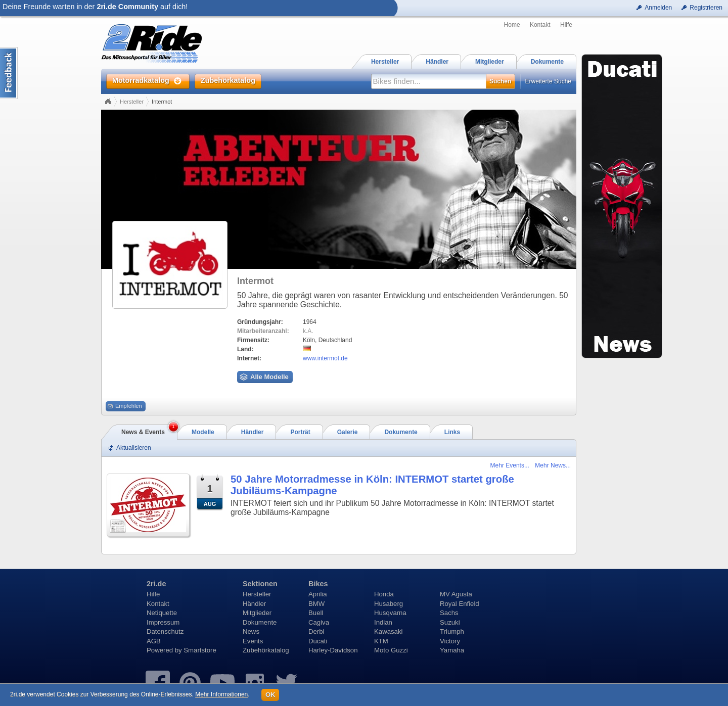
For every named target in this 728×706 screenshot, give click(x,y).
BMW (316, 604)
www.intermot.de (325, 358)
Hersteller (132, 102)
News (251, 631)
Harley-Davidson (333, 650)
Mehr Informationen (221, 694)
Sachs (449, 613)
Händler (254, 604)
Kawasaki (388, 631)
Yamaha (452, 650)
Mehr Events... (510, 465)
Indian (383, 622)
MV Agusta (456, 594)
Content (9, 73)
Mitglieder (257, 613)
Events (253, 641)
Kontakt (540, 25)
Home (512, 25)
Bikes (318, 584)
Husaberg (389, 604)
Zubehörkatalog (266, 650)
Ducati (318, 641)
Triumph (452, 631)
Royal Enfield (460, 604)
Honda (384, 594)
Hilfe (566, 25)
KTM (381, 641)
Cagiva (319, 622)
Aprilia (318, 594)
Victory (450, 641)
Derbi (316, 631)
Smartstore (200, 650)
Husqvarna (390, 613)
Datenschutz (165, 631)
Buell (316, 613)
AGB (154, 641)
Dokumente (260, 622)
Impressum (163, 622)
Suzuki (450, 622)
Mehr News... (553, 465)
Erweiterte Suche (548, 81)
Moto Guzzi (391, 650)
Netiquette (162, 613)
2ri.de (156, 584)
